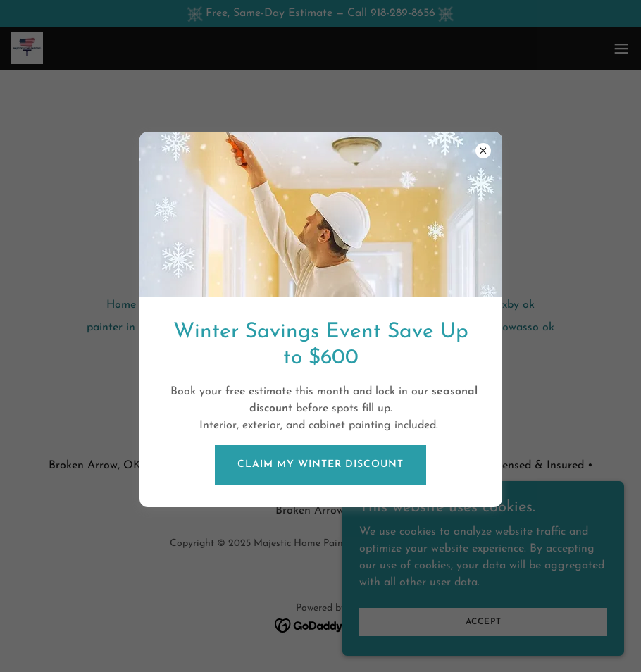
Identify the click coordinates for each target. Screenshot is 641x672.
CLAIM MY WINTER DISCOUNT (320, 465)
